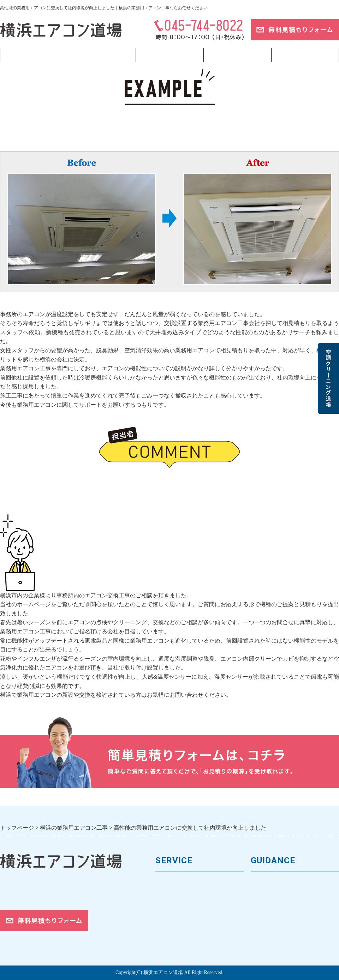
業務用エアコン (102, 55)
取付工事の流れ (176, 930)
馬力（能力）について (185, 894)
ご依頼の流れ (269, 930)
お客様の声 (266, 906)
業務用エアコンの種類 (185, 883)
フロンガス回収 (169, 55)
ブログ (305, 55)
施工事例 (167, 918)
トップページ (34, 55)
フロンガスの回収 (179, 942)
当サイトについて (237, 55)
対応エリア (266, 918)
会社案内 (263, 894)
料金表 (164, 906)
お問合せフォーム (275, 942)
